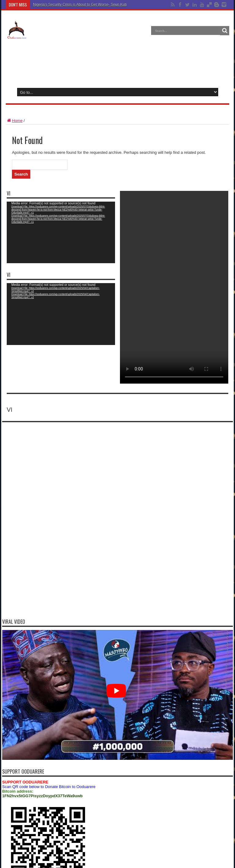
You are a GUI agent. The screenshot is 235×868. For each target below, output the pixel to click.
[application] (61, 233)
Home (14, 121)
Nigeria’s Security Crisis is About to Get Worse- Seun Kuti (80, 5)
